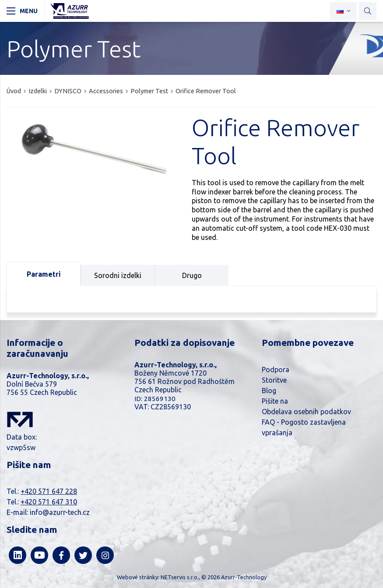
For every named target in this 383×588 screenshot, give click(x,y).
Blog (269, 391)
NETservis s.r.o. (180, 577)
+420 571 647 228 (49, 491)
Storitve (274, 380)
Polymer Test (149, 91)
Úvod (14, 91)
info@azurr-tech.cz (60, 512)
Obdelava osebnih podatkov (306, 412)
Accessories (106, 91)
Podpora (276, 370)
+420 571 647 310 (49, 502)
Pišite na (275, 401)
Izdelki (38, 91)
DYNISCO (68, 91)
